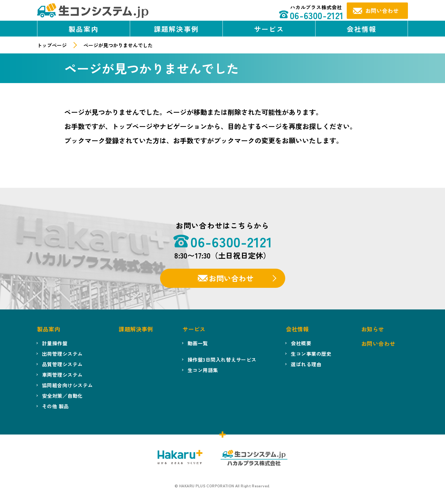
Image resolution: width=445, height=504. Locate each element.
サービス (269, 29)
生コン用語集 (203, 370)
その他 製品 (55, 406)
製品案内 (84, 29)
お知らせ (373, 329)
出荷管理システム (62, 354)
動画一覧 (198, 343)
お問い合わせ (231, 278)
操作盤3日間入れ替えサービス (222, 359)
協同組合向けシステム (68, 385)
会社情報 (362, 29)
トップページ (52, 45)
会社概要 (301, 343)
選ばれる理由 (306, 364)
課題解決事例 (176, 29)
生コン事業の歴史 (311, 354)
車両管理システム (62, 375)
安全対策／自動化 (62, 396)
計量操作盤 (55, 343)
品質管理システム (62, 364)
